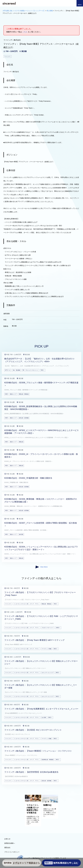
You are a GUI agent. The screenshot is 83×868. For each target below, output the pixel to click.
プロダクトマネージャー (48, 628)
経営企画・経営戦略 (24, 418)
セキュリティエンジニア (48, 673)
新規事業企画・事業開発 (48, 760)
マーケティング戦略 (46, 649)
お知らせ (7, 839)
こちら (25, 32)
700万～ (43, 370)
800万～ (58, 673)
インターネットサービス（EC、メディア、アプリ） (27, 604)
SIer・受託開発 (16, 370)
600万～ (56, 739)
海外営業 (21, 534)
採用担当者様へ (10, 843)
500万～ (56, 649)
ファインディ (8, 604)
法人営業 (44, 717)
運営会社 (7, 848)
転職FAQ (47, 805)
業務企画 (21, 442)
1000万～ (58, 628)
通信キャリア (13, 394)
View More (41, 567)
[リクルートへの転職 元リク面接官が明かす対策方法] (33, 801)
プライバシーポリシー (12, 852)
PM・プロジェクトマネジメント (30, 370)
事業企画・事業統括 (24, 394)
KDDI (6, 394)
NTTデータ (8, 370)
